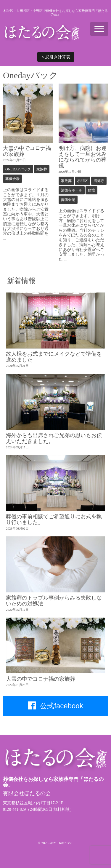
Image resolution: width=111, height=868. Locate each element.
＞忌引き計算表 (56, 57)
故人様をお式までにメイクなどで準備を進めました (54, 357)
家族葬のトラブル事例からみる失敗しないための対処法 (54, 601)
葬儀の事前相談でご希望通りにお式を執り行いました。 (54, 519)
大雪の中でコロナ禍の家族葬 (27, 151)
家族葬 (42, 169)
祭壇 (91, 190)
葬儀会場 (12, 179)
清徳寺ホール (72, 190)
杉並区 (83, 181)
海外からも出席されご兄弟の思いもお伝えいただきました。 (54, 438)
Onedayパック (18, 169)
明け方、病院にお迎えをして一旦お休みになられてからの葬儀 (83, 157)
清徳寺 (99, 181)
